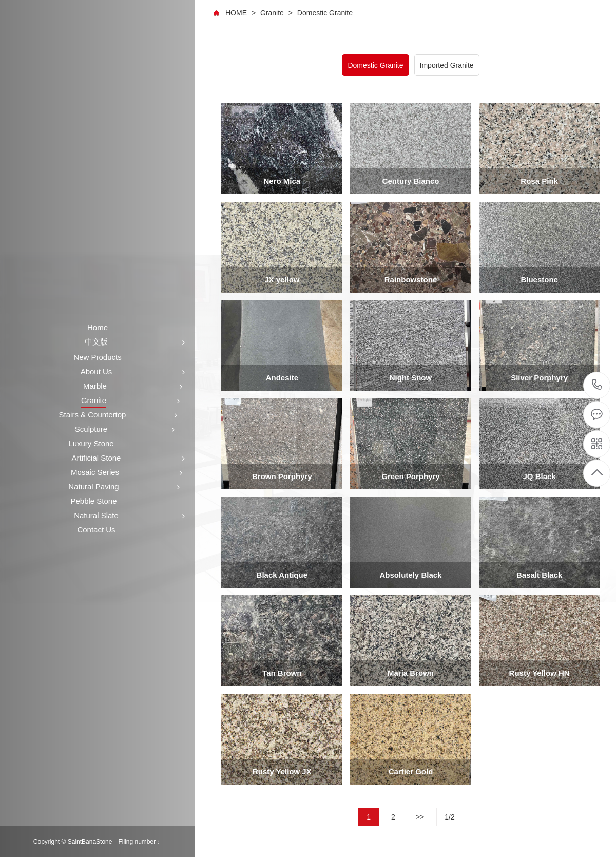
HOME (236, 13)
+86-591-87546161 (597, 385)
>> (420, 817)
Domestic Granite (325, 13)
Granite (272, 13)
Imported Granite (447, 65)
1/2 (449, 817)
